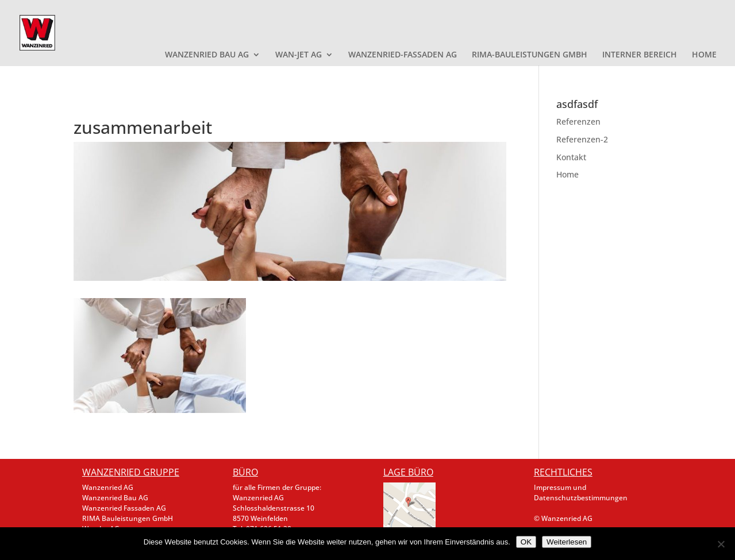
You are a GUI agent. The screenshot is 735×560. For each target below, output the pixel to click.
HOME (704, 55)
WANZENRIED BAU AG (207, 55)
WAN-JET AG (299, 55)
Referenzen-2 (582, 139)
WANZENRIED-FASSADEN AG (403, 55)
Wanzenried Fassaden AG (124, 508)
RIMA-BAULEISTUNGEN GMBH (530, 55)
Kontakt (571, 157)
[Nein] (721, 544)
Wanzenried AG (108, 487)
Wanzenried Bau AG (115, 498)
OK (526, 542)
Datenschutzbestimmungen (581, 498)
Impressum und (560, 487)
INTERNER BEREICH (640, 55)
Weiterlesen (567, 542)
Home (567, 174)
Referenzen (578, 121)
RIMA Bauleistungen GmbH (128, 518)
